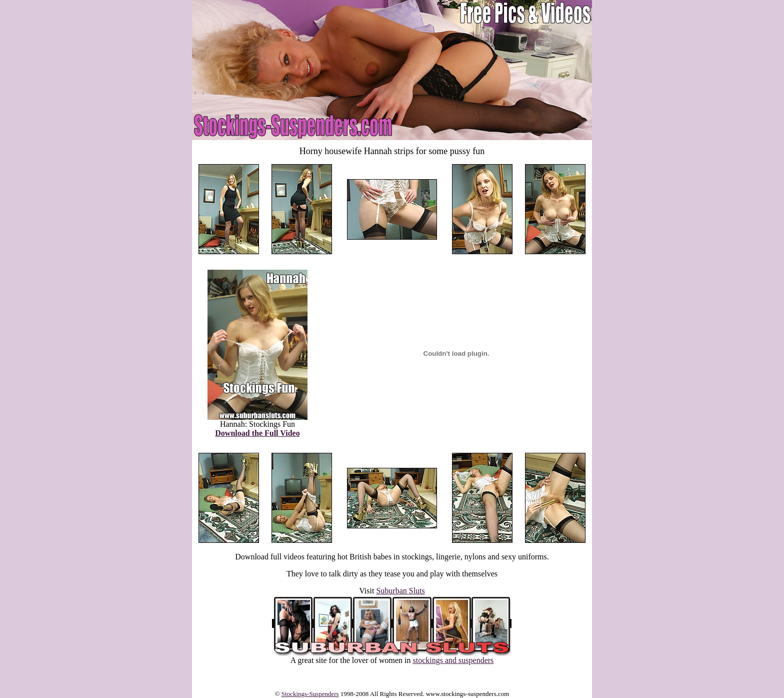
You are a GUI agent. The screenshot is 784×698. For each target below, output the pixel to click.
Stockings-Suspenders (310, 694)
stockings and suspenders (453, 660)
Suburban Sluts (400, 591)
